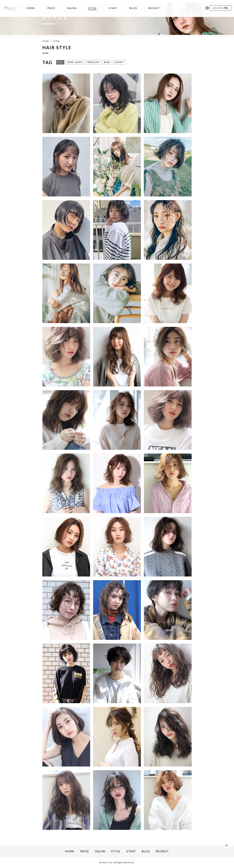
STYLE (92, 8)
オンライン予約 (221, 8)
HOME (31, 8)
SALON (72, 8)
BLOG (133, 8)
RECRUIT (154, 8)
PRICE (51, 8)
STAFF (113, 8)
